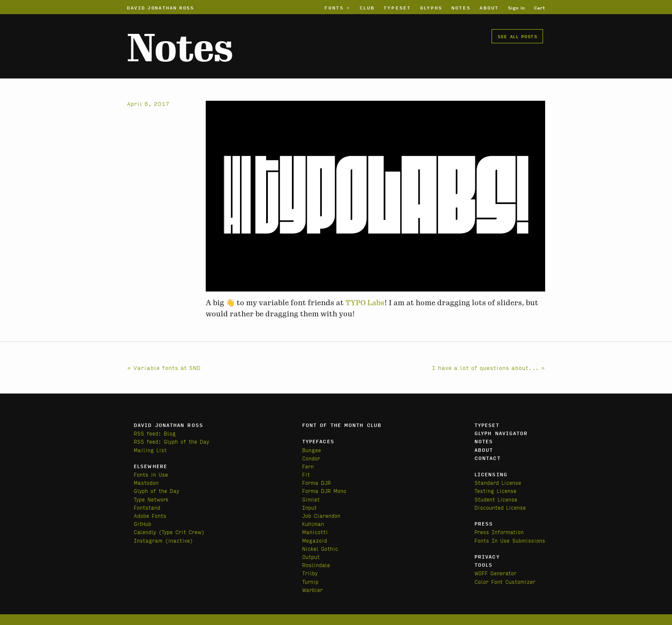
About (489, 7)
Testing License (495, 491)
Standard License (498, 482)
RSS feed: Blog (155, 433)
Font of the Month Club (342, 425)
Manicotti (315, 532)
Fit (306, 474)
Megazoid (315, 540)
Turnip (310, 581)
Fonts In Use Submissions (510, 540)
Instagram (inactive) (163, 540)
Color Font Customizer (505, 581)
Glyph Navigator (501, 433)
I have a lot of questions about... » (489, 367)
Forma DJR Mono (324, 491)
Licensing (491, 474)
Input (309, 507)
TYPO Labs (365, 303)
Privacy (487, 556)
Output (311, 557)
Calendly (146, 532)
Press (484, 523)
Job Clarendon (321, 515)
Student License (496, 499)
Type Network (151, 499)
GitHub (142, 524)
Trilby (310, 573)
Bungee (312, 450)
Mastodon (146, 482)
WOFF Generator (495, 573)
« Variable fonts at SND (164, 367)
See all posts (517, 36)
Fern (308, 466)
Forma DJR (316, 482)
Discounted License (500, 507)
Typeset (397, 7)
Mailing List (150, 450)
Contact (487, 458)
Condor (311, 458)
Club (367, 7)
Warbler (312, 590)
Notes (461, 7)
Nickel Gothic (320, 548)
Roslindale (316, 565)
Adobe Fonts (150, 515)
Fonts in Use (151, 474)
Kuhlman (313, 524)
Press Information (499, 532)
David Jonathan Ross (160, 7)
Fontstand (147, 507)
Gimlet (311, 499)
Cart (540, 7)
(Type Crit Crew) (181, 532)
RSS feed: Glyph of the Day (171, 441)
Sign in (516, 7)
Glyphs (431, 7)
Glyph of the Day (156, 491)
